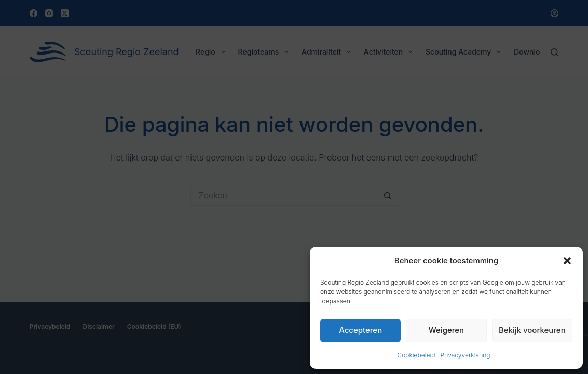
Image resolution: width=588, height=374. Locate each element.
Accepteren (360, 330)
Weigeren (446, 330)
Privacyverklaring (465, 355)
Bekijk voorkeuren (532, 330)
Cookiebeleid (416, 355)
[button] (567, 261)
